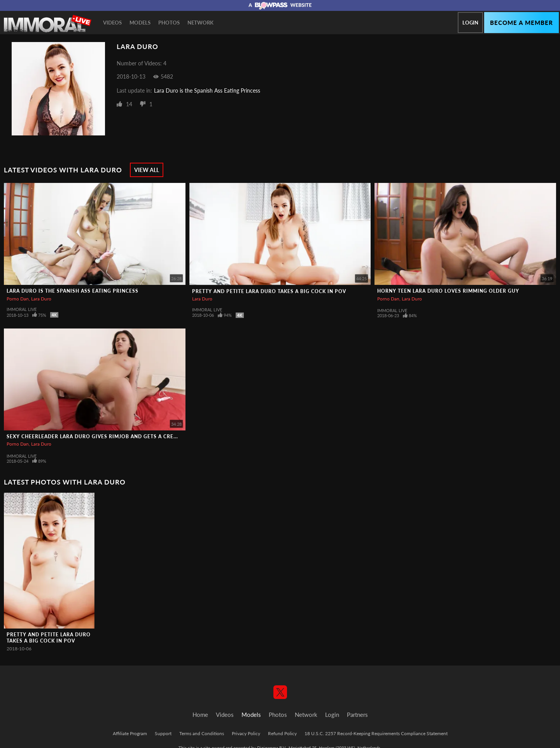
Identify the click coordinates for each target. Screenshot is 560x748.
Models (140, 23)
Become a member (521, 23)
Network (200, 23)
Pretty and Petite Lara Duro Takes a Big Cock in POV (269, 291)
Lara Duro (41, 299)
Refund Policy (282, 733)
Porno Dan (18, 299)
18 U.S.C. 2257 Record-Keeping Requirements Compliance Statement (376, 733)
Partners (357, 715)
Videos (112, 23)
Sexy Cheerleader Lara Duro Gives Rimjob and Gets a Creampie (98, 436)
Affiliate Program (130, 733)
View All (147, 170)
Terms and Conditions (202, 733)
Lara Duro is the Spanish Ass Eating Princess (207, 90)
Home (200, 715)
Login (470, 23)
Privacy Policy (246, 733)
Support (163, 733)
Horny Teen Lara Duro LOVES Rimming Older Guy (448, 291)
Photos (169, 23)
